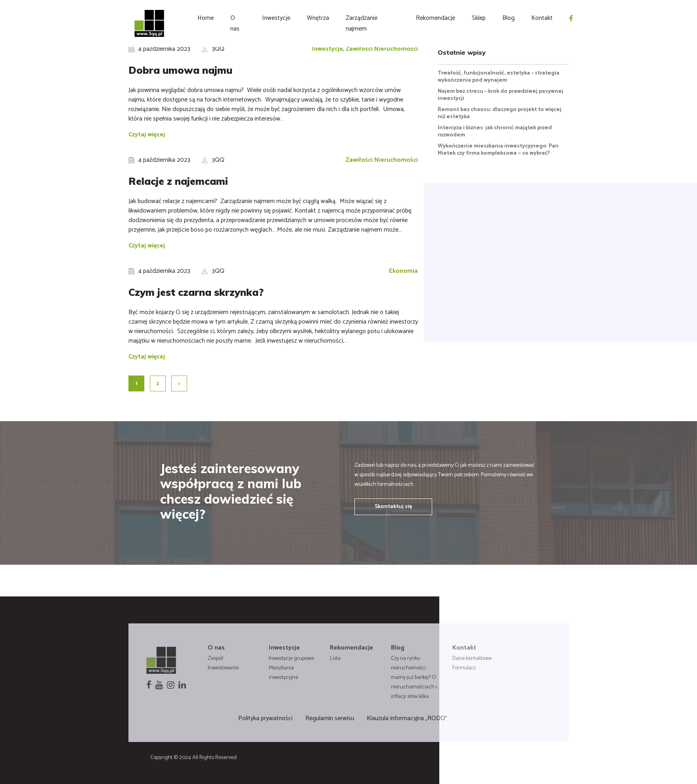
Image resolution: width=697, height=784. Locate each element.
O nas (235, 23)
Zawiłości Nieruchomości (382, 49)
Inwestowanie (223, 668)
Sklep (479, 18)
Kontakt (542, 18)
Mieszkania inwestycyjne (283, 673)
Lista (335, 658)
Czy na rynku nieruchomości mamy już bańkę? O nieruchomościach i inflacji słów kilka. (414, 678)
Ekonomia (403, 271)
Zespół (215, 658)
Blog (508, 18)
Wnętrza (318, 18)
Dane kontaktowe (472, 658)
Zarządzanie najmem (362, 23)
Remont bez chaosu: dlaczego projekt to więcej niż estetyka (500, 113)
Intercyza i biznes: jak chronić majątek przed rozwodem (495, 131)
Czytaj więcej (147, 135)
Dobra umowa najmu (180, 70)
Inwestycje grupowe (291, 658)
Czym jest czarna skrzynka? (197, 292)
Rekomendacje (436, 18)
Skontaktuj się (393, 507)
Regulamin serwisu (330, 718)
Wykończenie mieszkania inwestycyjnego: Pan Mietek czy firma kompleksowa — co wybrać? (498, 150)
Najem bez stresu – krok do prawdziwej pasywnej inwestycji (501, 95)
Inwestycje (276, 18)
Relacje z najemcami (178, 181)
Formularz (464, 668)
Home (206, 18)
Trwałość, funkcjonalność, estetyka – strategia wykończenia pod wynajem (499, 77)
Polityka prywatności (265, 718)
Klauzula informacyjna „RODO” (407, 718)
